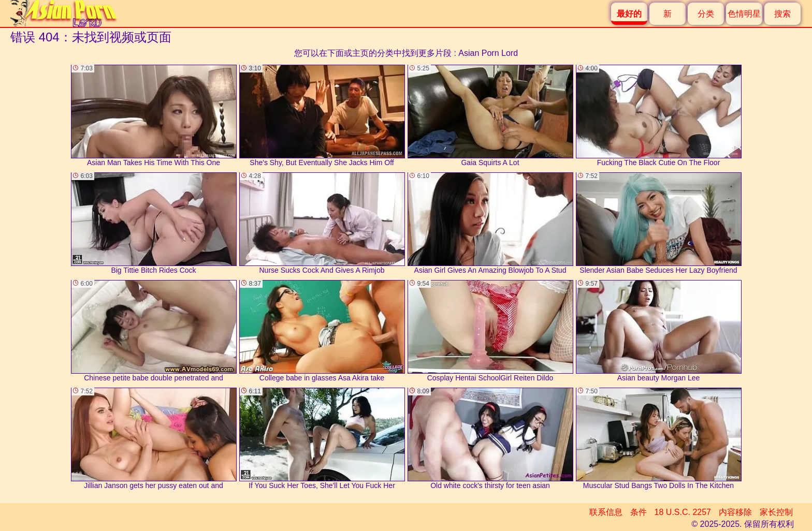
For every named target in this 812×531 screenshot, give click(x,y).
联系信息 (606, 512)
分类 (706, 14)
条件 (639, 512)
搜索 (782, 14)
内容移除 (735, 512)
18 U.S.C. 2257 (683, 512)
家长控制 (776, 512)
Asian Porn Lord (488, 53)
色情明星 (744, 14)
